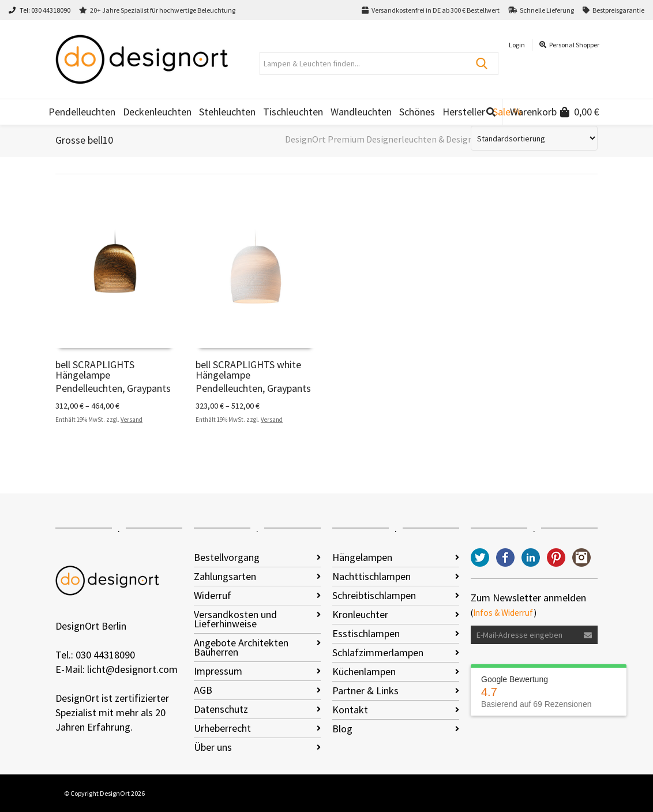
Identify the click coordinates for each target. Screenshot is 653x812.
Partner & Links (365, 691)
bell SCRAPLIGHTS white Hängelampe (248, 370)
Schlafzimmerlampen (378, 652)
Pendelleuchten (89, 388)
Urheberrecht (222, 728)
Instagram (581, 557)
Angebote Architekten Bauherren (241, 647)
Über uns (213, 747)
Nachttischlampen (371, 576)
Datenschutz (221, 709)
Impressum (218, 671)
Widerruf (213, 595)
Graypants (149, 388)
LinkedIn (531, 557)
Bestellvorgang (227, 557)
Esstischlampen (366, 633)
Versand (132, 420)
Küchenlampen (364, 671)
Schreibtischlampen (374, 595)
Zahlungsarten (225, 576)
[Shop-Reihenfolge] (534, 138)
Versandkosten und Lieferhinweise (235, 619)
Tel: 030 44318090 (40, 10)
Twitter (480, 557)
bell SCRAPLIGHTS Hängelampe (95, 370)
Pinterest (556, 557)
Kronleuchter (360, 614)
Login (517, 45)
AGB (203, 690)
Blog (342, 729)
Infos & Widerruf (503, 613)
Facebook (505, 557)
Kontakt (350, 710)
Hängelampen (362, 557)
